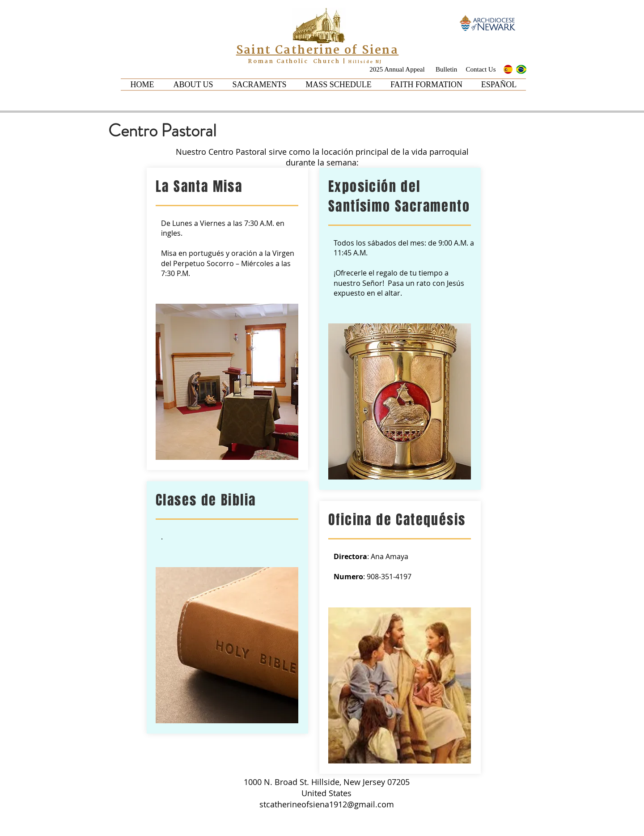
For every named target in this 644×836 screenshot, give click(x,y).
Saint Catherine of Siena (318, 50)
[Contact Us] (481, 69)
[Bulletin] (447, 69)
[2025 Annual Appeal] (397, 69)
